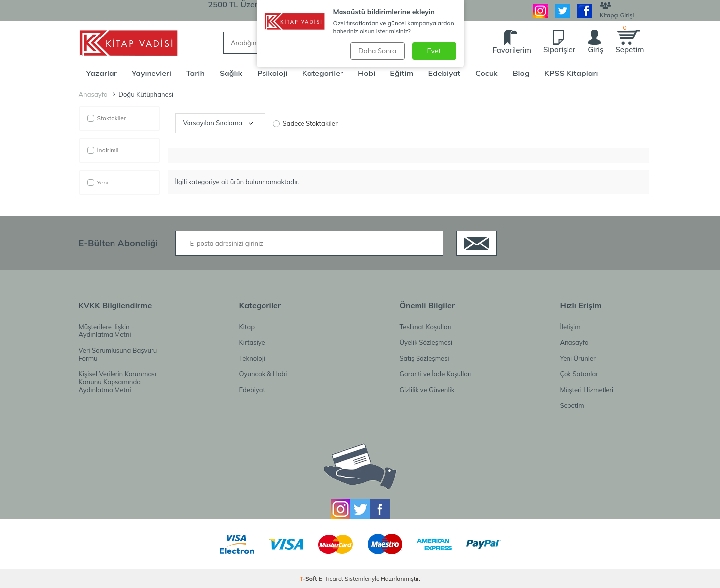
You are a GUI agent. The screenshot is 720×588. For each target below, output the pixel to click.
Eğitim (401, 73)
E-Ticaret (331, 578)
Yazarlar (102, 73)
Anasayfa (93, 94)
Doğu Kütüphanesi (146, 94)
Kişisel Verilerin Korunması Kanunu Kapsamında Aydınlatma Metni (118, 382)
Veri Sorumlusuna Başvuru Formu (118, 354)
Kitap (247, 327)
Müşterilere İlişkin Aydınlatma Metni (105, 331)
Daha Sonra (377, 51)
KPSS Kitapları (571, 73)
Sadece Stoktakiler (305, 124)
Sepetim (572, 405)
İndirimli (103, 150)
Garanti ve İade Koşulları (436, 374)
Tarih (195, 73)
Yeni (98, 182)
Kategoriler (322, 73)
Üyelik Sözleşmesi (426, 342)
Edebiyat (444, 73)
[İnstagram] (540, 11)
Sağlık (231, 73)
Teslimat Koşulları (426, 327)
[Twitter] (563, 11)
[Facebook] (585, 11)
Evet (434, 51)
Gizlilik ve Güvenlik (427, 390)
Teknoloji (252, 358)
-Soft (309, 578)
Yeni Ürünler (578, 358)
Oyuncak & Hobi (263, 374)
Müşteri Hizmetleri (587, 390)
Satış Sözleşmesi (424, 358)
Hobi (366, 73)
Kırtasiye (252, 342)
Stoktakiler (107, 118)
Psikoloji (272, 73)
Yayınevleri (152, 73)
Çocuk (487, 73)
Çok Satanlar (579, 374)
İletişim (570, 327)
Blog (521, 73)
